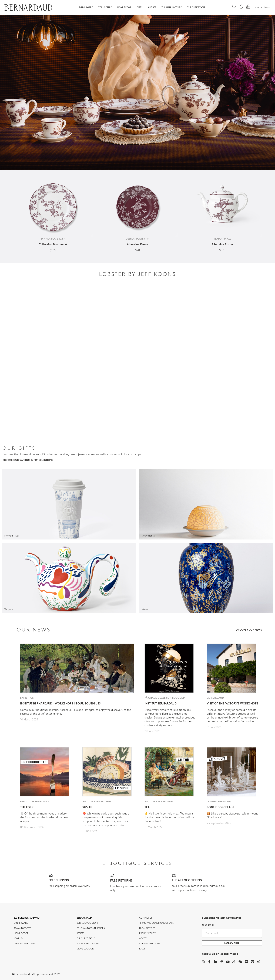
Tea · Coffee (105, 8)
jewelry (19, 939)
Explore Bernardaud (27, 918)
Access (143, 939)
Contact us (146, 918)
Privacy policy (147, 933)
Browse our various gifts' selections (28, 460)
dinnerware (21, 923)
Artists (152, 8)
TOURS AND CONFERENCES (91, 928)
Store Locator (85, 949)
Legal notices (147, 928)
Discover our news (249, 630)
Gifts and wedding (25, 944)
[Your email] (232, 933)
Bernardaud (84, 918)
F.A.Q (142, 949)
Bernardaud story (87, 923)
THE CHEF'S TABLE (86, 939)
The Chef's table (196, 8)
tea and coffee (23, 928)
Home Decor (124, 8)
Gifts (140, 8)
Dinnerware (86, 8)
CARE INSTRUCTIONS (150, 944)
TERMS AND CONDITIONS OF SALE (156, 923)
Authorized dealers (88, 944)
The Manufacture (172, 8)
